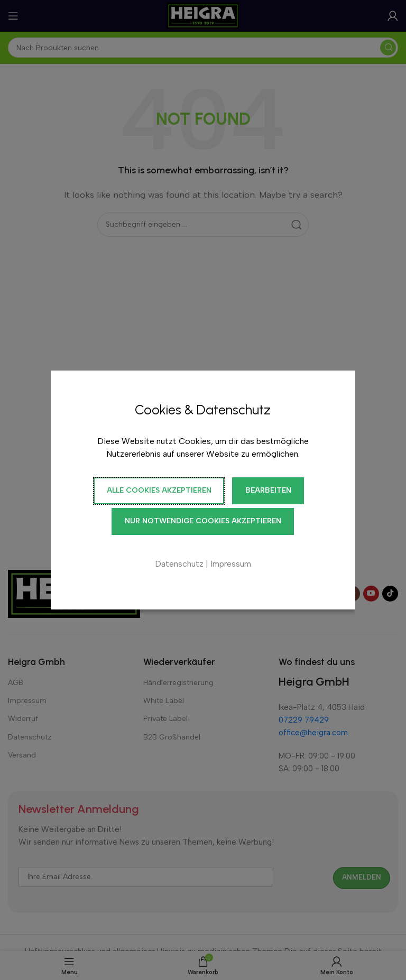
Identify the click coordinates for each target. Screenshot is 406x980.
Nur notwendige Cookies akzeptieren (203, 521)
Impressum (231, 564)
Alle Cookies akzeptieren (159, 490)
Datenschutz (179, 564)
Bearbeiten (268, 490)
